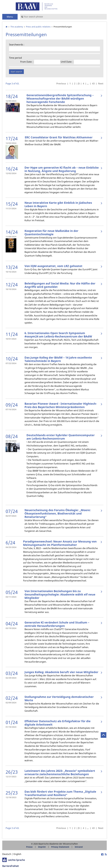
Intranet (79, 847)
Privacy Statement (60, 847)
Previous (61, 84)
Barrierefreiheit (10, 866)
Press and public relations (38, 27)
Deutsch (7, 854)
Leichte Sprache (16, 860)
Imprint (42, 847)
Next (101, 84)
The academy (17, 27)
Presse (29, 847)
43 (93, 84)
